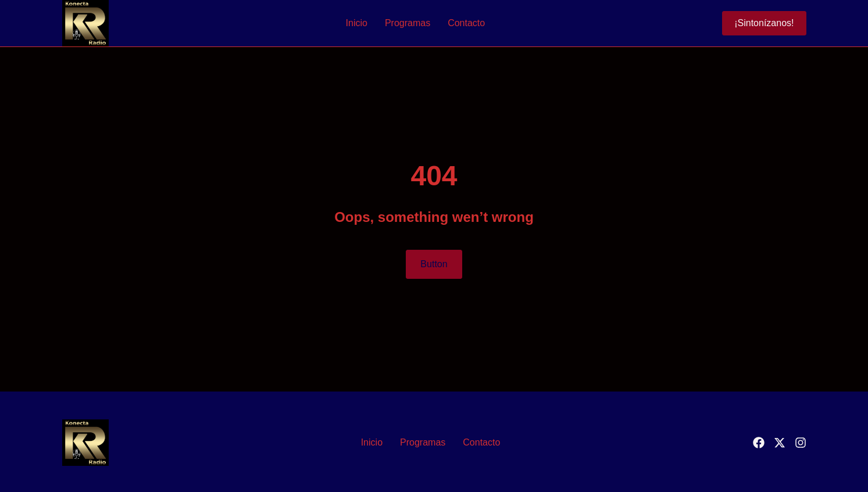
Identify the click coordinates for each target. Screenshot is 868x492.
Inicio (357, 23)
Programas (408, 23)
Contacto (466, 23)
